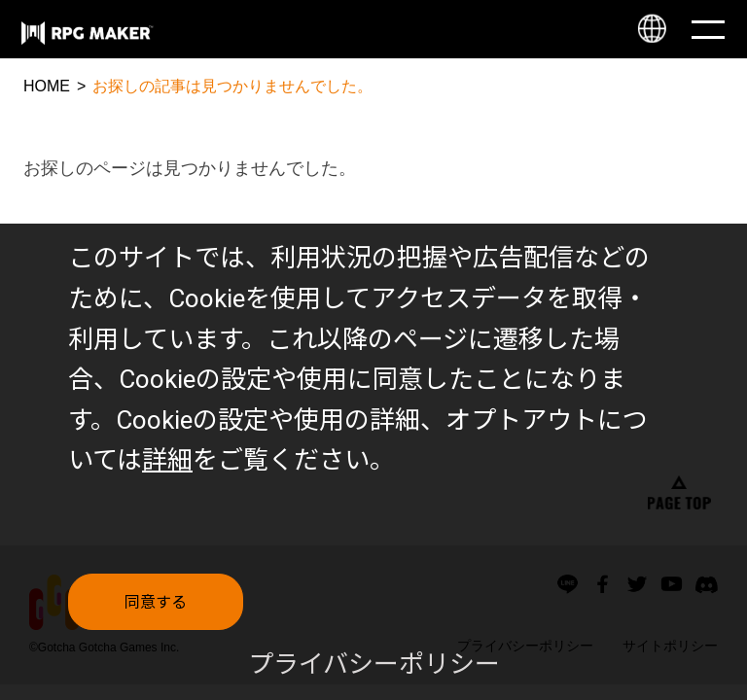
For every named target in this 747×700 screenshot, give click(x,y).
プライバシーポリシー (374, 679)
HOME (47, 86)
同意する (156, 617)
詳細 (167, 474)
